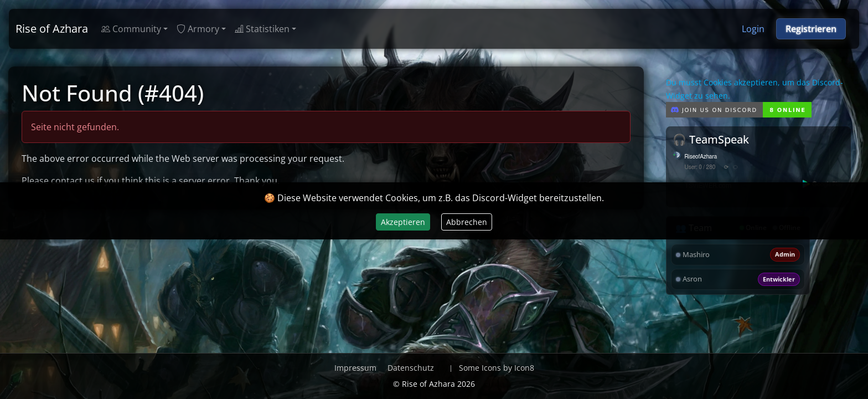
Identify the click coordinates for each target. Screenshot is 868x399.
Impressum (355, 368)
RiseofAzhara (701, 157)
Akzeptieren (403, 222)
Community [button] (131, 29)
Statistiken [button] (262, 29)
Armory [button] (198, 29)
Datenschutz (411, 368)
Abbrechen (467, 222)
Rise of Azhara (52, 29)
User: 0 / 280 (700, 167)
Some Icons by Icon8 (497, 368)
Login (753, 29)
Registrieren (811, 29)
